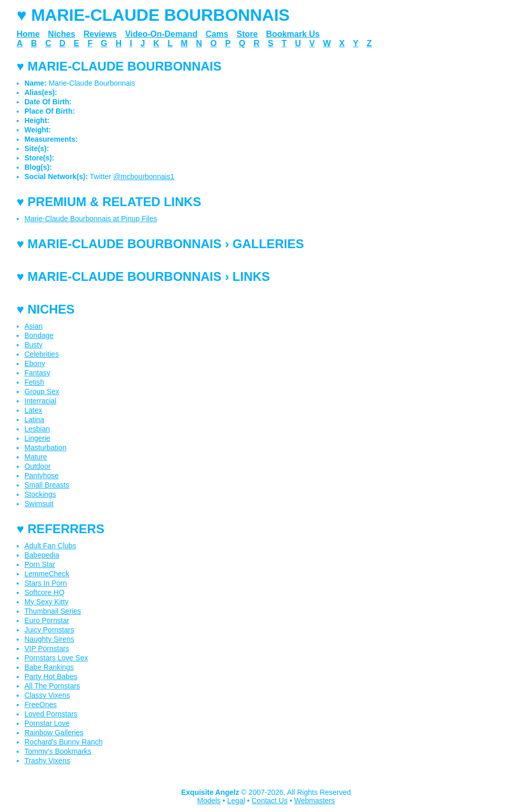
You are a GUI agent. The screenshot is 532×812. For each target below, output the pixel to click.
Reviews (100, 34)
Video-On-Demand (161, 34)
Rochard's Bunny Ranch (64, 742)
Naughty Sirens (49, 639)
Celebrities (42, 354)
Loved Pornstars (51, 714)
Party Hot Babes (51, 676)
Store (247, 34)
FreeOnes (41, 705)
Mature (36, 457)
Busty (34, 345)
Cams (217, 34)
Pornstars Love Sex (56, 658)
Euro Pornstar (47, 620)
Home (28, 34)
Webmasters (314, 801)
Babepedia (42, 555)
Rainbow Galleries (54, 733)
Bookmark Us (293, 34)
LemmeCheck (47, 574)
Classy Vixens (47, 695)
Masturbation (45, 448)
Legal (236, 801)
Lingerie (37, 438)
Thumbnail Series (53, 611)
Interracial (40, 401)
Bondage (39, 335)
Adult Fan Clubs (50, 546)
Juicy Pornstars (49, 630)
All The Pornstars (52, 686)
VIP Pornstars (47, 648)
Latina (34, 419)
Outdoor (38, 466)
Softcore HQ (44, 592)
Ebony (35, 363)
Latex (33, 410)
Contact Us (269, 801)
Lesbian (37, 429)
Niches (61, 34)
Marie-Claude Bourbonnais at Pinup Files (91, 219)
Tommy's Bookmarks (58, 751)
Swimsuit (39, 504)
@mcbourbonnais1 (144, 177)
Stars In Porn (46, 583)
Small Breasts (47, 485)
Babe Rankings (49, 667)
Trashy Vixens (47, 761)
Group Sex (42, 391)
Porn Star (40, 564)
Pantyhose (42, 476)
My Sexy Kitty (46, 602)
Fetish (34, 382)
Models (209, 801)
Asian (34, 326)
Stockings (40, 494)
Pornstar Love (47, 723)
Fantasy (37, 373)
